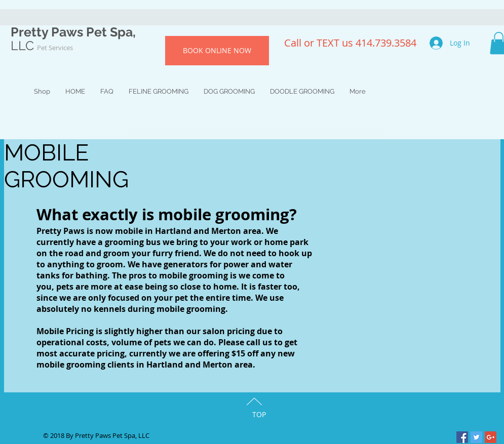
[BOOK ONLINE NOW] (217, 51)
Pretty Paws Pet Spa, (73, 32)
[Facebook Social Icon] (462, 437)
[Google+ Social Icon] (491, 437)
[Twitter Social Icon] (476, 437)
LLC (42, 46)
